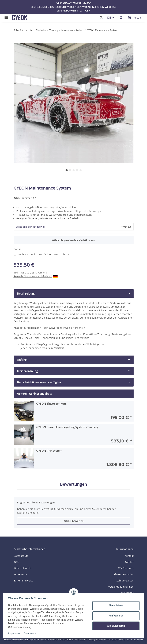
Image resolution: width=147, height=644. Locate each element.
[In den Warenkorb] (16, 41)
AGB (16, 562)
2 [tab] (70, 170)
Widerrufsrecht (22, 568)
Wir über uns (126, 568)
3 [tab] (74, 170)
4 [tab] (77, 170)
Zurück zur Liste (24, 30)
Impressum (15, 634)
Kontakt (129, 556)
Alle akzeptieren (116, 626)
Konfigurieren (116, 616)
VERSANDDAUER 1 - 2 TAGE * (74, 11)
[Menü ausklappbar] (5, 16)
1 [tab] (67, 170)
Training (126, 227)
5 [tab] (81, 170)
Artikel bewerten (74, 521)
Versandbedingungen (121, 587)
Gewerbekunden (124, 574)
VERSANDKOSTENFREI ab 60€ (74, 3)
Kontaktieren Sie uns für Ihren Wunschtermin (44, 254)
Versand (42, 273)
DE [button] (109, 18)
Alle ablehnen (116, 606)
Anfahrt (129, 562)
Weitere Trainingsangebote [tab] (34, 394)
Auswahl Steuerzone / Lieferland (36, 276)
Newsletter (127, 593)
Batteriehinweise (23, 581)
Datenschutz (31, 634)
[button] (102, 18)
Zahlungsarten (125, 581)
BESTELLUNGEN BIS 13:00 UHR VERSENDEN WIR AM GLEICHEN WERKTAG (73, 7)
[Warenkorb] (135, 18)
